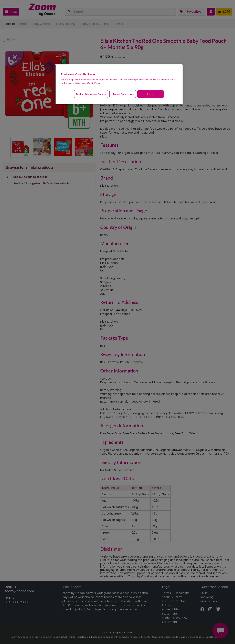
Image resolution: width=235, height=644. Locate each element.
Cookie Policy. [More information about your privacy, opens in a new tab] (94, 83)
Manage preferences (123, 94)
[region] (119, 84)
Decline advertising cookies (91, 94)
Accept (151, 94)
